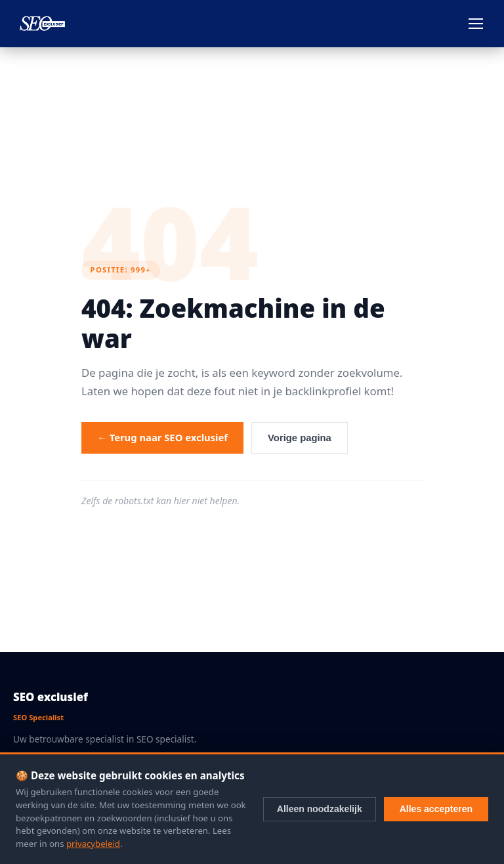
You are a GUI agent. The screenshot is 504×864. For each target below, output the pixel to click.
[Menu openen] (476, 24)
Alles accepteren (436, 809)
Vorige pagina (300, 438)
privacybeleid (93, 844)
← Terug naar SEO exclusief (162, 437)
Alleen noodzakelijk (320, 809)
